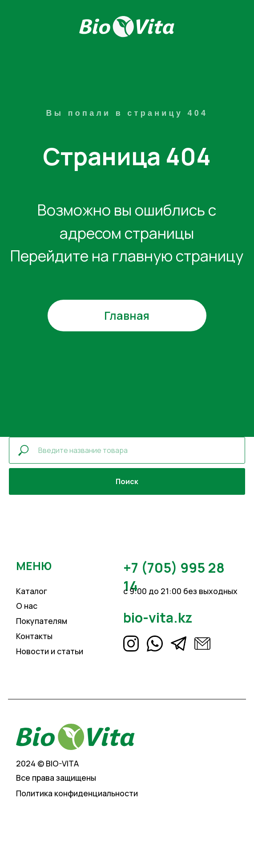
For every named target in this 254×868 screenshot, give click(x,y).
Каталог (32, 591)
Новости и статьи (50, 651)
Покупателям (42, 621)
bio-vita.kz (158, 617)
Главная (127, 315)
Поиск (127, 481)
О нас (27, 606)
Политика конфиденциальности (77, 793)
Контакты (34, 636)
